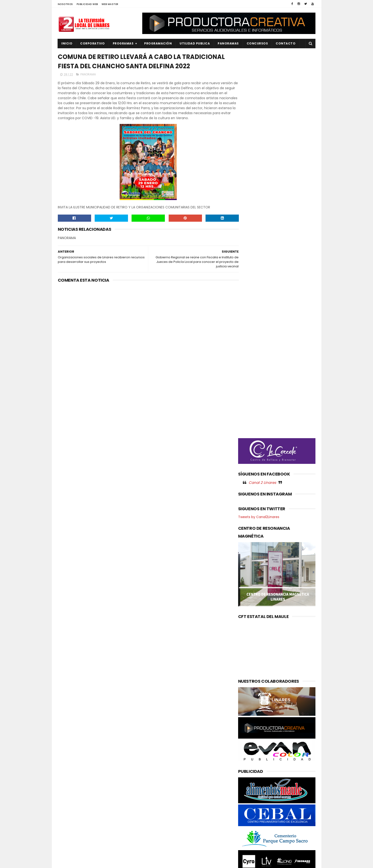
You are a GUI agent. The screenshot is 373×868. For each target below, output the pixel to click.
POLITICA (68, 825)
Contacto (286, 43)
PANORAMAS (228, 43)
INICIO (67, 43)
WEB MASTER (110, 4)
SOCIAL (66, 850)
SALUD (66, 841)
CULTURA (68, 769)
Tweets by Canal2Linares (259, 284)
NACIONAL (69, 801)
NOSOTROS (65, 4)
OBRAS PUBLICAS (73, 809)
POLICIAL (67, 817)
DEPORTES (69, 777)
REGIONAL (68, 833)
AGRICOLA (69, 761)
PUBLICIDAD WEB (87, 4)
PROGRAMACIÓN (158, 43)
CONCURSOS (257, 43)
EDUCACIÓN (70, 785)
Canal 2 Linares (262, 250)
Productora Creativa (186, 862)
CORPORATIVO (93, 43)
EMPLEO (67, 793)
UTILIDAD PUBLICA (195, 43)
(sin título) (155, 761)
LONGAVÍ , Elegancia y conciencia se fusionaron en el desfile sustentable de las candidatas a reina (197, 801)
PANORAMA (88, 85)
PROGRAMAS (123, 43)
